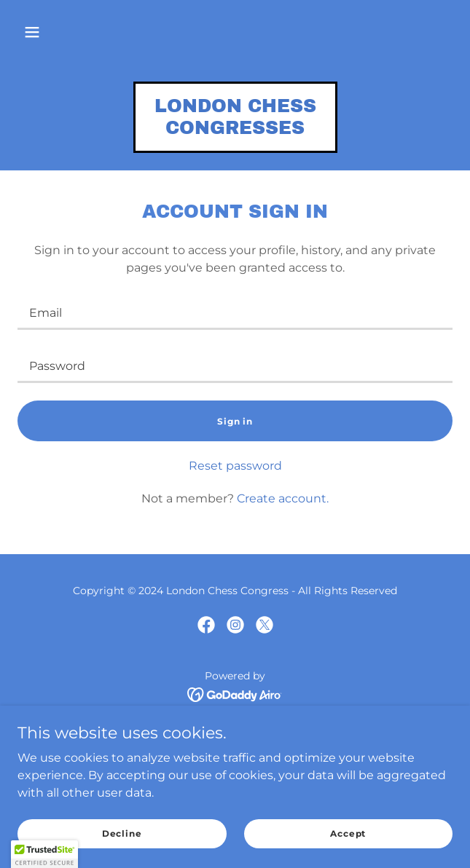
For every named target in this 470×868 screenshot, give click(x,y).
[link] (235, 130)
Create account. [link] (283, 498)
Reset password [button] (235, 466)
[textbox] (235, 312)
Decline (122, 833)
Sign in (235, 421)
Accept (348, 833)
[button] (32, 32)
